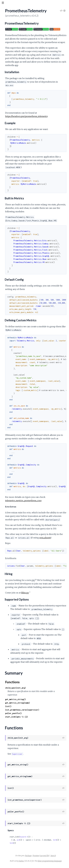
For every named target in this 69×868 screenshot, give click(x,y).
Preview (36, 856)
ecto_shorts (45, 538)
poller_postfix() (13, 713)
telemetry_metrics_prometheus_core (23, 501)
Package (28, 856)
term (55, 840)
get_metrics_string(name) (18, 703)
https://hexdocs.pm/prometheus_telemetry (26, 116)
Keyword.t (24, 837)
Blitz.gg (25, 593)
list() (8, 706)
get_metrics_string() (15, 699)
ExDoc (21, 861)
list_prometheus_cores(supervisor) (22, 710)
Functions (12, 682)
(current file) (44, 856)
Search (53, 856)
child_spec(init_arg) (15, 688)
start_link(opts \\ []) (16, 717)
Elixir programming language (50, 861)
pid (18, 840)
